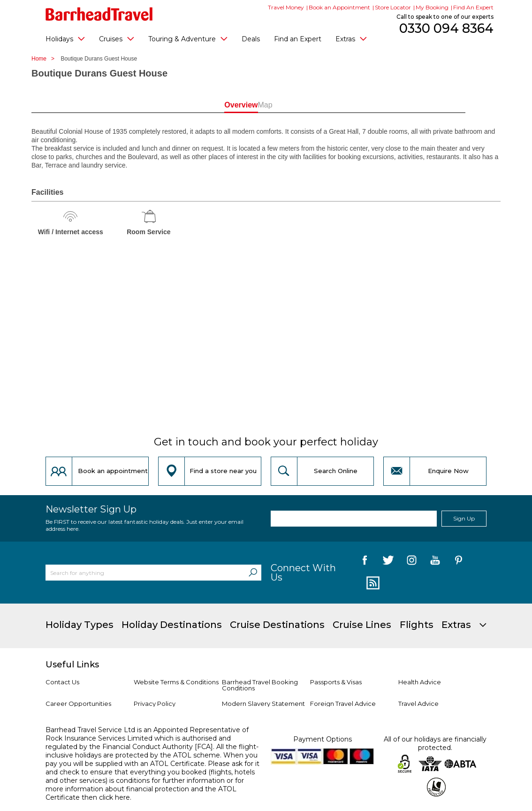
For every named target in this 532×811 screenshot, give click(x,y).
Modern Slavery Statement (263, 704)
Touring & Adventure (188, 38)
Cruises (117, 38)
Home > (45, 59)
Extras (351, 38)
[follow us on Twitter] (388, 562)
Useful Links (72, 665)
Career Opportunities (78, 704)
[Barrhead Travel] (99, 14)
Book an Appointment (339, 7)
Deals (251, 39)
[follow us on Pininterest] (459, 562)
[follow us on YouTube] (435, 562)
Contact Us (62, 682)
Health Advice (420, 682)
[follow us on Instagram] (412, 562)
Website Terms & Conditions (176, 682)
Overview (224, 105)
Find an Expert (298, 39)
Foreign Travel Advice (343, 704)
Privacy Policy (155, 704)
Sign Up (464, 518)
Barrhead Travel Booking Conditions (260, 685)
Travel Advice (418, 704)
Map (308, 105)
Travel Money (286, 7)
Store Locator (393, 7)
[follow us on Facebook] (365, 562)
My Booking (432, 7)
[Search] (253, 573)
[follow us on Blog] (372, 583)
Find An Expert (473, 7)
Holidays (65, 38)
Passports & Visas (336, 682)
